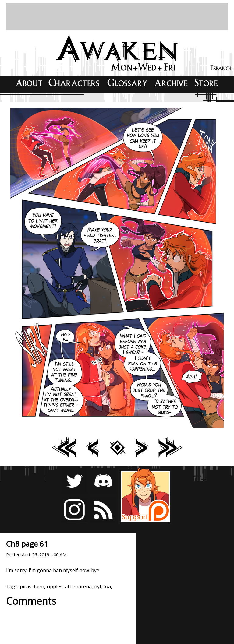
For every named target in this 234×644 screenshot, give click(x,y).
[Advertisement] (117, 17)
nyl (97, 586)
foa (107, 586)
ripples (55, 586)
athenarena (78, 586)
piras (26, 586)
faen (39, 586)
